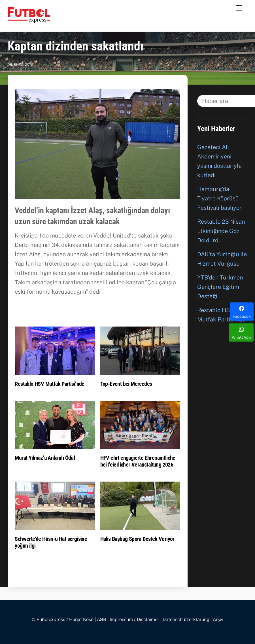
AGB (102, 619)
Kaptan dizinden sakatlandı (76, 46)
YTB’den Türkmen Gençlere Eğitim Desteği (220, 287)
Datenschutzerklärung (186, 619)
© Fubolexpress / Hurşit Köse (63, 619)
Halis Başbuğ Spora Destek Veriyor (137, 539)
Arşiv (218, 619)
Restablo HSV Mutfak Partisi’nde (49, 384)
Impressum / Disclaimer (134, 619)
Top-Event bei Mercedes (126, 384)
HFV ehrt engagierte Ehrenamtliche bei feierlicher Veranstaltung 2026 (138, 461)
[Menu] (239, 8)
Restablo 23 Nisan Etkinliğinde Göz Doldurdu (221, 231)
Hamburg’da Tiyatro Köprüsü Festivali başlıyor (219, 198)
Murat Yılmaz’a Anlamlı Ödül (45, 458)
